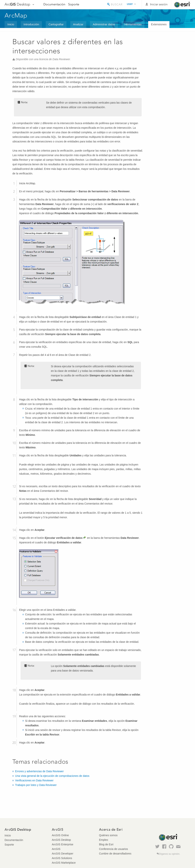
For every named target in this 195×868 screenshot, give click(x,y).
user (130, 4)
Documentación (54, 4)
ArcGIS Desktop (61, 840)
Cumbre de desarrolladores (115, 854)
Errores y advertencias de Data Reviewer (39, 771)
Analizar (78, 24)
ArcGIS (56, 849)
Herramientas (133, 24)
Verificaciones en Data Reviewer (34, 780)
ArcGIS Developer (63, 854)
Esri (182, 5)
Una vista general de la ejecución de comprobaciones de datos (52, 776)
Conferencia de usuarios (113, 849)
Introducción (31, 24)
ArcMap (16, 15)
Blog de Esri (106, 844)
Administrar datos (104, 24)
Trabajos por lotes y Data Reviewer (36, 785)
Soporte (74, 4)
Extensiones (159, 24)
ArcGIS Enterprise (63, 844)
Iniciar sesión (159, 4)
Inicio (11, 24)
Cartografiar (56, 24)
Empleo (103, 840)
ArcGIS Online (60, 835)
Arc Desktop (17, 4)
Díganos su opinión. (170, 854)
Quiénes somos (108, 835)
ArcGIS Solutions (62, 858)
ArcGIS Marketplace (64, 863)
